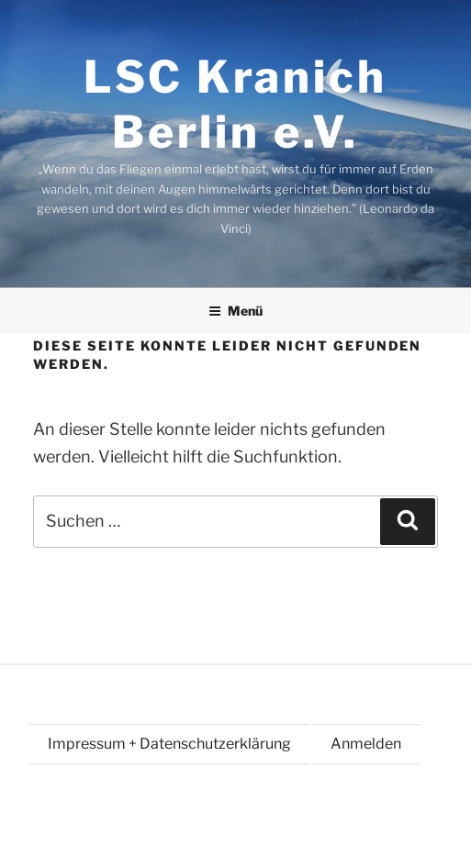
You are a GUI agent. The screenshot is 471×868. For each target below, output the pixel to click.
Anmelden (366, 744)
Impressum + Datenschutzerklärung (169, 744)
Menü (235, 311)
